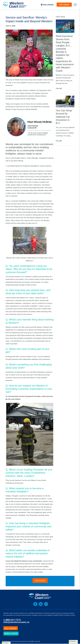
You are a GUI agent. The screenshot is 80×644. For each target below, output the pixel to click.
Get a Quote (64, 5)
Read (59, 88)
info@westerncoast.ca (16, 622)
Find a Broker (47, 5)
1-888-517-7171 (12, 620)
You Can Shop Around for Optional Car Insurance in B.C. (64, 117)
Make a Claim (11, 633)
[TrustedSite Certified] (73, 642)
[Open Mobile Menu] (75, 5)
